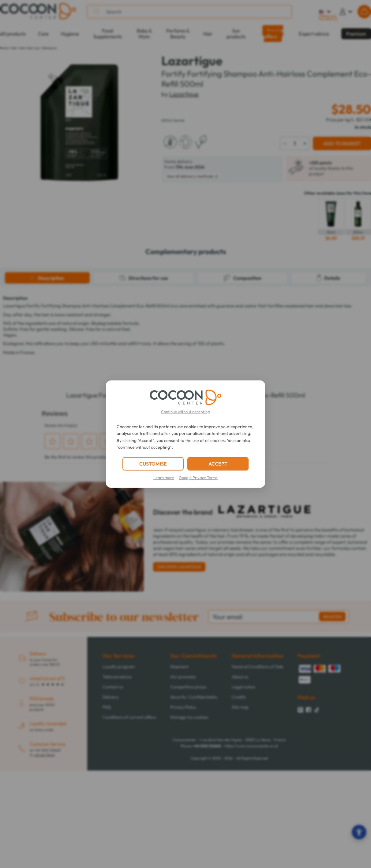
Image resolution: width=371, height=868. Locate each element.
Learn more (164, 478)
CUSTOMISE (153, 464)
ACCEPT (218, 464)
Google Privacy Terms (198, 478)
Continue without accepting (185, 412)
